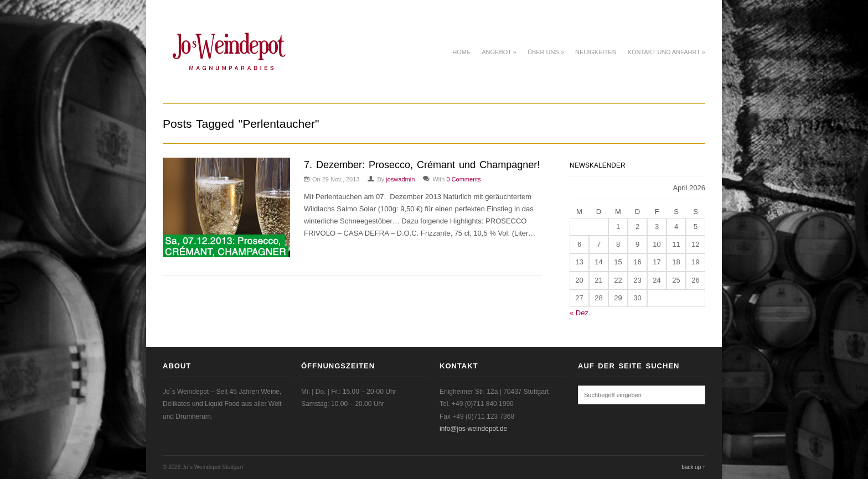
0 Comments (463, 179)
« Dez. (580, 313)
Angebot (499, 52)
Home (461, 52)
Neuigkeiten (596, 52)
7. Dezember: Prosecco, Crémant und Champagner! (422, 165)
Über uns (546, 52)
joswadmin (400, 179)
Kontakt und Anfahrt (666, 52)
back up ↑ (693, 467)
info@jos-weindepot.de (473, 429)
